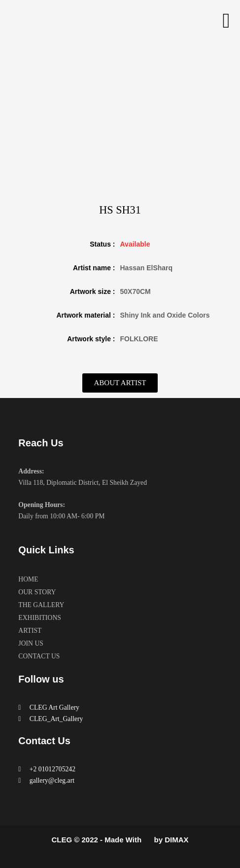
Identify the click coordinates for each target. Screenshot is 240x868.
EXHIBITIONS (40, 618)
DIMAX (176, 840)
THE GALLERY (41, 605)
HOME (28, 579)
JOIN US (31, 643)
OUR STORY (37, 592)
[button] (226, 20)
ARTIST (30, 631)
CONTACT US (39, 656)
